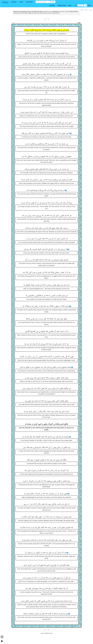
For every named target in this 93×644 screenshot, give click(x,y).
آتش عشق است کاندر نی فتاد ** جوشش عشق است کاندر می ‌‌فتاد (45, 133)
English (82, 10)
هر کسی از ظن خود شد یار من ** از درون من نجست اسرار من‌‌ (47, 87)
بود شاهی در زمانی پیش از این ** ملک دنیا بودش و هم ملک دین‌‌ (46, 447)
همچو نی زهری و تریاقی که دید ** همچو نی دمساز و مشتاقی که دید (47, 157)
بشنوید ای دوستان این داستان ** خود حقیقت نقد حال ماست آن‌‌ (45, 437)
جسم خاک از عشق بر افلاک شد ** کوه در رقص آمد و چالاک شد (45, 306)
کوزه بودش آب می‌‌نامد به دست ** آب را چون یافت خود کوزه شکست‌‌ (47, 517)
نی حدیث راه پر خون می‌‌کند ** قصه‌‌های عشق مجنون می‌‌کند (46, 169)
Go (85, 5)
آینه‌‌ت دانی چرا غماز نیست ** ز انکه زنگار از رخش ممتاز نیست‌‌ (46, 412)
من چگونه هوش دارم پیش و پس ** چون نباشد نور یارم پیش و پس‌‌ (46, 388)
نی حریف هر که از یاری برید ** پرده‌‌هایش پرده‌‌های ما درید (46, 144)
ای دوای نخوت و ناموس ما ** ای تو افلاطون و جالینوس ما (46, 296)
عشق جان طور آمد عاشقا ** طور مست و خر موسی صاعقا (46, 319)
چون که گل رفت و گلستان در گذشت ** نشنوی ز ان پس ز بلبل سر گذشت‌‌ (46, 357)
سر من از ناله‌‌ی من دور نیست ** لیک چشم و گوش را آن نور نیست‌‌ (47, 100)
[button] (14, 2)
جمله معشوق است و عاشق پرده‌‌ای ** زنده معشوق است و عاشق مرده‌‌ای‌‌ (45, 367)
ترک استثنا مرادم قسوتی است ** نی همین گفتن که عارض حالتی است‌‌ (46, 601)
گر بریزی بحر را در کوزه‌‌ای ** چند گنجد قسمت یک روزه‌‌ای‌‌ (45, 249)
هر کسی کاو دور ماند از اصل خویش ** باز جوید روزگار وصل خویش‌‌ (47, 64)
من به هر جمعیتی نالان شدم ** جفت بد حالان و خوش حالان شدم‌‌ (46, 74)
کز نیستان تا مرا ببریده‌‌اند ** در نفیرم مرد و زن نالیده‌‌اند (47, 41)
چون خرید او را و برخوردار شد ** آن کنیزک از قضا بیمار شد (45, 494)
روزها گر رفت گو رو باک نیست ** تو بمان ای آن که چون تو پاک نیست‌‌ (47, 203)
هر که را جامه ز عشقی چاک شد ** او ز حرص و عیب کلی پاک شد (46, 272)
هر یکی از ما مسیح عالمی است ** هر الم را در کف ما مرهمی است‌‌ (46, 578)
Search (53, 2)
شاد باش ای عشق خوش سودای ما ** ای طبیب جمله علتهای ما (46, 285)
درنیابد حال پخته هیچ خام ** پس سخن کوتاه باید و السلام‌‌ (47, 228)
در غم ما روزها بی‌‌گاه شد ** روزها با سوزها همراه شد (45, 190)
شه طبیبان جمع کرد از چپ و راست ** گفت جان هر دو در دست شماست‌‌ (47, 527)
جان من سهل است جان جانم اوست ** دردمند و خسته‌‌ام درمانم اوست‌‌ (47, 540)
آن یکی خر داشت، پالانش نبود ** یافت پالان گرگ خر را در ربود (46, 504)
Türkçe (86, 10)
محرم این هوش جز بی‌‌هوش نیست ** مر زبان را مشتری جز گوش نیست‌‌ (46, 180)
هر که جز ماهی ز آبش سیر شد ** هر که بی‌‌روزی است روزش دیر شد (47, 216)
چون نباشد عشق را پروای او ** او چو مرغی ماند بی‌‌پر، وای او (46, 378)
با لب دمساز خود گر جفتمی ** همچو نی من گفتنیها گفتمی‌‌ (47, 331)
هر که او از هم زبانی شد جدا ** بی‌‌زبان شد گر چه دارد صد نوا (46, 344)
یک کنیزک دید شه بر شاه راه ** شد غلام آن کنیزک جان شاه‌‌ (47, 471)
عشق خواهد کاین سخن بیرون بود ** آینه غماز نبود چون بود (46, 401)
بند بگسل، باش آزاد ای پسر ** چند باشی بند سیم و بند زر (47, 239)
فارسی (90, 10)
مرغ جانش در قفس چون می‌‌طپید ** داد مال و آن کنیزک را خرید (46, 481)
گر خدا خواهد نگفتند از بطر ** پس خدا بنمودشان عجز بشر (46, 589)
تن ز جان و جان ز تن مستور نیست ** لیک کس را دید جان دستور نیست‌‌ (47, 112)
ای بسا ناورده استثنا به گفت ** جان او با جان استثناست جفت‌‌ (45, 614)
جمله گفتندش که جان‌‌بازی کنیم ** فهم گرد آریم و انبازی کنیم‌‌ (47, 565)
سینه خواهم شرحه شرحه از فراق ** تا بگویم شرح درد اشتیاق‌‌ (47, 53)
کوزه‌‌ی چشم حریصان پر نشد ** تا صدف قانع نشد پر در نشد (47, 260)
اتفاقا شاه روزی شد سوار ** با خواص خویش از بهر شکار (47, 460)
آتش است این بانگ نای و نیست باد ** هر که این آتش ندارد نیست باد (46, 123)
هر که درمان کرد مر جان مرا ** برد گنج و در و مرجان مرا (45, 553)
